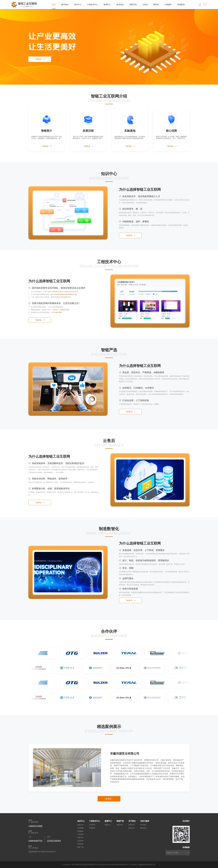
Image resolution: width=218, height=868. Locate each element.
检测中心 (107, 5)
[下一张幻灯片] (97, 768)
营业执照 (134, 865)
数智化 (156, 5)
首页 (54, 5)
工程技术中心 (92, 5)
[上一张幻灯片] (37, 768)
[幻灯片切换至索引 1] (63, 785)
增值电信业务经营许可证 (147, 865)
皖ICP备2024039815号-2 (121, 865)
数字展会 (65, 5)
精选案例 (181, 5)
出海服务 (168, 5)
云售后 (145, 5)
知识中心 (78, 5)
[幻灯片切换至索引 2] (67, 785)
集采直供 (120, 5)
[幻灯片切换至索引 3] (71, 785)
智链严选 (133, 5)
